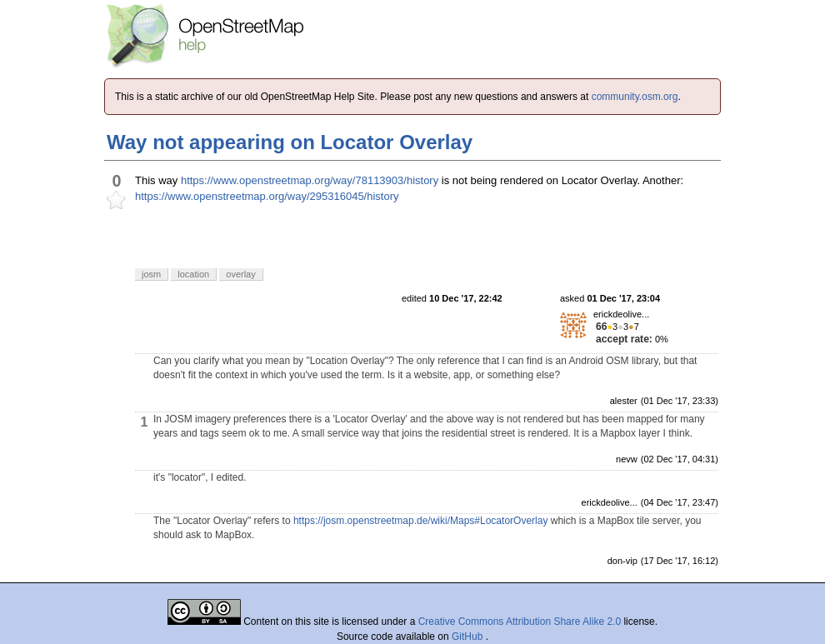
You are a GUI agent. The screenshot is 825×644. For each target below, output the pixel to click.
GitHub (469, 637)
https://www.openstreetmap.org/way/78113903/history (310, 180)
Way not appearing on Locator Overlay (290, 142)
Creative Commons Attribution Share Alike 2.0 (520, 622)
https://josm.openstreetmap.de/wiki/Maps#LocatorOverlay (420, 521)
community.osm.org (635, 97)
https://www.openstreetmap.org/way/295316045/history (267, 196)
